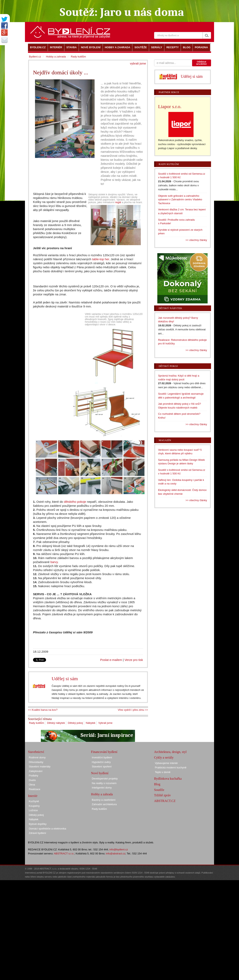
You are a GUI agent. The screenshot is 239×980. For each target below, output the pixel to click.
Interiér (33, 796)
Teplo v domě (163, 772)
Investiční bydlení (102, 757)
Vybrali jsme (105, 723)
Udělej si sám (65, 679)
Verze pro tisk (134, 660)
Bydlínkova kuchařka (168, 779)
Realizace (35, 789)
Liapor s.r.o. (170, 106)
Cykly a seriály (164, 757)
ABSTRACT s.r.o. (64, 854)
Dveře (32, 780)
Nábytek (91, 723)
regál (118, 202)
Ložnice (33, 810)
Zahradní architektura (104, 804)
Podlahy (33, 776)
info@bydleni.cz (119, 849)
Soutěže (159, 790)
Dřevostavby (36, 762)
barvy (54, 562)
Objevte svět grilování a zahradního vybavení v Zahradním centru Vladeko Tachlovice (180, 200)
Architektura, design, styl (170, 752)
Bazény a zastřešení (104, 800)
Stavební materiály (40, 766)
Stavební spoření (102, 766)
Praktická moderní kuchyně (171, 768)
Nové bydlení (100, 773)
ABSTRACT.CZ (165, 801)
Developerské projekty (105, 779)
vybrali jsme (138, 63)
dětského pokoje (75, 502)
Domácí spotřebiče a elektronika (47, 829)
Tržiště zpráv (162, 795)
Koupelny (34, 806)
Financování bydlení (104, 752)
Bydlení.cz (35, 57)
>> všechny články (196, 240)
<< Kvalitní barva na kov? (43, 710)
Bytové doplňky (38, 824)
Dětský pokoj (75, 723)
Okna (32, 785)
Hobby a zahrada (56, 57)
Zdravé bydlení (37, 833)
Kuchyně (34, 801)
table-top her (101, 259)
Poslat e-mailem (111, 660)
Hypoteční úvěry (101, 762)
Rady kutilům (37, 723)
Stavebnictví (36, 752)
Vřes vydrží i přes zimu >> (133, 710)
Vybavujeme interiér (166, 763)
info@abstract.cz (116, 854)
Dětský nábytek (56, 723)
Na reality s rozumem (104, 783)
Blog (157, 784)
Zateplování (36, 771)
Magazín (165, 440)
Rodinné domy (37, 757)
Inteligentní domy (102, 788)
